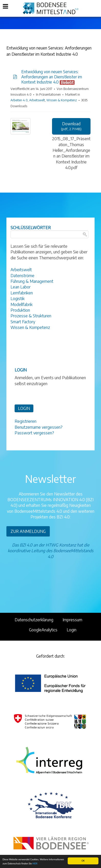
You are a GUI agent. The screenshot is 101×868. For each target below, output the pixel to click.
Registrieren (26, 421)
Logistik (18, 299)
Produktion (20, 310)
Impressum (72, 620)
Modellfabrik (22, 304)
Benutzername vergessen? (39, 427)
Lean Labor (21, 287)
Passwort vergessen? (34, 433)
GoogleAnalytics (43, 630)
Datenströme (22, 276)
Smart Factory (23, 322)
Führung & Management (32, 281)
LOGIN (24, 408)
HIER (35, 864)
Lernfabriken (22, 293)
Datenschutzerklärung (34, 620)
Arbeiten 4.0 (19, 100)
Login (72, 630)
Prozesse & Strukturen (31, 316)
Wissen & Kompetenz (62, 100)
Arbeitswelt (37, 100)
